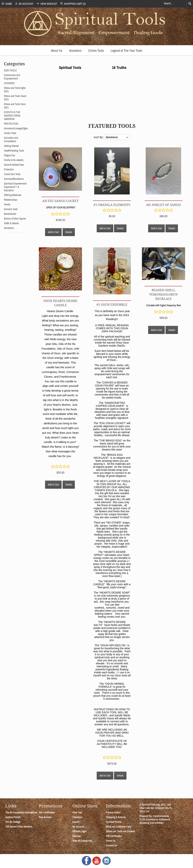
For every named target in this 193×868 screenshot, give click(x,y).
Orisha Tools (96, 51)
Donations (9, 228)
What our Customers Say (119, 827)
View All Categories (82, 841)
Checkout (77, 817)
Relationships (11, 200)
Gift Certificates (47, 812)
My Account (24, 4)
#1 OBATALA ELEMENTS (112, 205)
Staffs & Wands (11, 223)
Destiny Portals (13, 817)
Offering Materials (13, 195)
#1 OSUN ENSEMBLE (112, 304)
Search (76, 822)
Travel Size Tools (12, 174)
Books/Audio (10, 214)
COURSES (9, 83)
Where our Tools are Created (120, 831)
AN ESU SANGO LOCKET (60, 201)
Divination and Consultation (11, 139)
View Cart (77, 812)
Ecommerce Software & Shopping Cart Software (155, 821)
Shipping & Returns (116, 817)
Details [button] (69, 232)
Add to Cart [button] (53, 232)
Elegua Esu (10, 155)
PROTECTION (11, 124)
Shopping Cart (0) (73, 4)
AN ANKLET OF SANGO (164, 205)
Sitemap (77, 836)
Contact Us (111, 845)
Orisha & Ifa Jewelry (14, 160)
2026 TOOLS (10, 70)
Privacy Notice (113, 812)
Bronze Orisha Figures (15, 219)
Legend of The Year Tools (126, 51)
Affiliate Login (79, 831)
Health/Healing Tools (14, 151)
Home (7, 4)
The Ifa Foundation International (21, 812)
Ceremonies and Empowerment (12, 77)
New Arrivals (45, 817)
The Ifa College (13, 822)
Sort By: (99, 137)
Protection (9, 169)
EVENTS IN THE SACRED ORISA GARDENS (12, 116)
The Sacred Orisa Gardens (19, 827)
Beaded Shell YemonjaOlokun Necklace (164, 294)
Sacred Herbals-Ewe (14, 165)
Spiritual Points (114, 822)
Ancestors (75, 51)
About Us (57, 51)
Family (7, 204)
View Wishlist (47, 4)
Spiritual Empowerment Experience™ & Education (15, 187)
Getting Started (11, 146)
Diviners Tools (11, 209)
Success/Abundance (14, 179)
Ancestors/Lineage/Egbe (16, 128)
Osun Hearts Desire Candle (60, 303)
